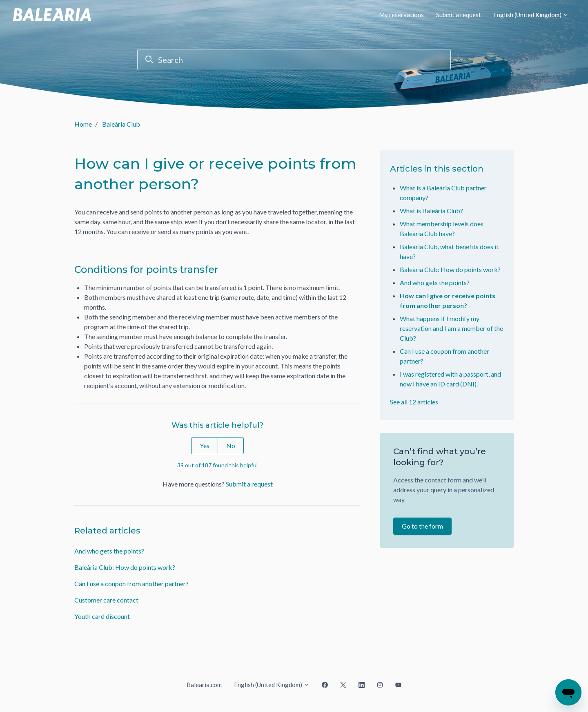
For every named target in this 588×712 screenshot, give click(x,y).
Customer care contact (106, 600)
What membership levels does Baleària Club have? (442, 229)
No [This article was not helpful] (231, 445)
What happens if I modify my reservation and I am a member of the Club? (451, 328)
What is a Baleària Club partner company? (443, 193)
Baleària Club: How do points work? (125, 567)
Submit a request (459, 15)
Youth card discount (102, 616)
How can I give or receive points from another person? (448, 300)
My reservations (401, 15)
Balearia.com (204, 685)
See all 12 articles (414, 402)
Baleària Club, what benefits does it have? (449, 251)
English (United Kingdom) (531, 15)
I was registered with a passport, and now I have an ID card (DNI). (450, 379)
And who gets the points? (109, 551)
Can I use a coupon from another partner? (131, 584)
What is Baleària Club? (431, 211)
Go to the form (422, 526)
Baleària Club (121, 124)
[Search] (294, 60)
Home (83, 124)
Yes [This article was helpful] (205, 445)
